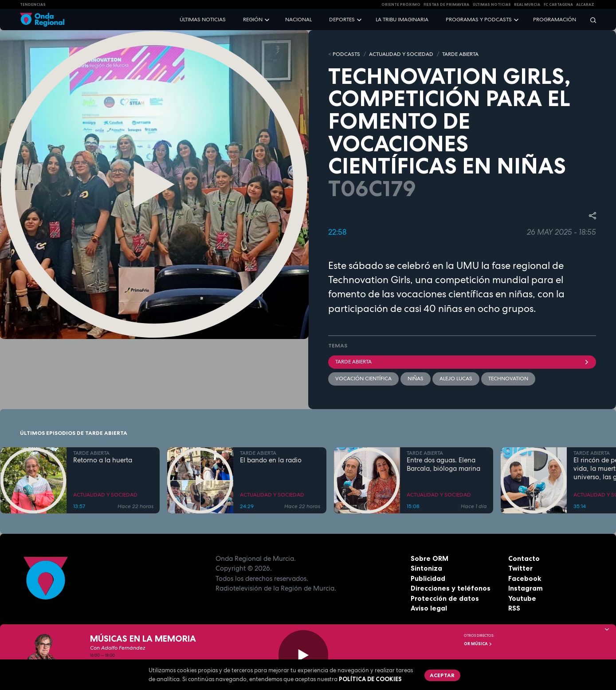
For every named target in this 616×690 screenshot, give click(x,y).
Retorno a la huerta (103, 460)
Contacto (524, 558)
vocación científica (363, 379)
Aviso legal (429, 608)
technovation (508, 379)
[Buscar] (590, 20)
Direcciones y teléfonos (451, 588)
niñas (416, 379)
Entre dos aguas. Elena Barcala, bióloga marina (443, 465)
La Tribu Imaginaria (402, 20)
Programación (555, 20)
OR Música (478, 644)
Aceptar (442, 675)
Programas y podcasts (479, 20)
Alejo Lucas (456, 379)
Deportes (342, 20)
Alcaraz (585, 4)
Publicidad (428, 578)
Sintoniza (426, 568)
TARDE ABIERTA (460, 54)
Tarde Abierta (462, 362)
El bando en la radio (271, 460)
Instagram (526, 588)
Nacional (298, 20)
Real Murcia (527, 4)
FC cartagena (558, 4)
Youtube (522, 598)
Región (253, 20)
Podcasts (346, 54)
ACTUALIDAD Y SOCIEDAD (401, 54)
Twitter (520, 568)
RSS (514, 608)
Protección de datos (445, 598)
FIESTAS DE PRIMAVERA (446, 4)
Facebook (525, 578)
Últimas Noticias (492, 4)
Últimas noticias (203, 20)
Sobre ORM (430, 558)
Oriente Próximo (401, 4)
